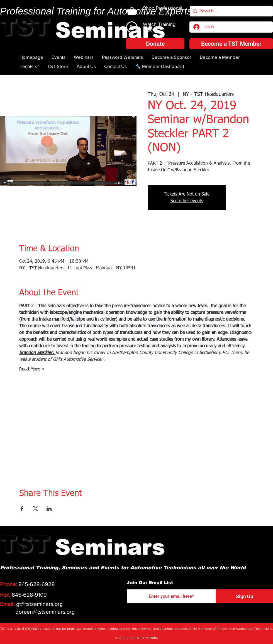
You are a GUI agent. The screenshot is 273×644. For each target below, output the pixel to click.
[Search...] (231, 11)
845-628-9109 (29, 595)
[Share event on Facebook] (22, 509)
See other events (187, 201)
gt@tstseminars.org (39, 604)
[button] (155, 44)
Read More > (32, 369)
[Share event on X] (36, 509)
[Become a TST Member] (231, 44)
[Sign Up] (244, 596)
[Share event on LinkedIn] (49, 509)
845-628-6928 (37, 584)
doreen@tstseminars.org (45, 612)
